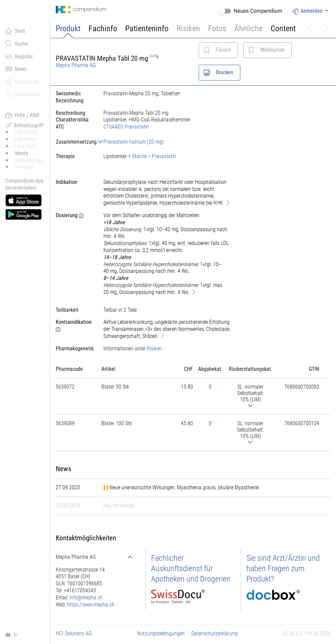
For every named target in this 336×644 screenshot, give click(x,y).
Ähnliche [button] (248, 29)
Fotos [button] (217, 29)
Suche (17, 44)
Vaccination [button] (23, 94)
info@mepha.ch (86, 598)
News (16, 69)
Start (15, 31)
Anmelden (308, 11)
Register (19, 56)
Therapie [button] (24, 167)
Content (283, 29)
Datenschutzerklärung (214, 633)
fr (15, 635)
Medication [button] (22, 82)
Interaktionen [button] (29, 160)
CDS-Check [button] (26, 132)
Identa (21, 153)
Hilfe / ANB (22, 115)
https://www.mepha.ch (91, 605)
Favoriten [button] (25, 146)
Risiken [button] (188, 29)
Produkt (68, 29)
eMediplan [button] (26, 139)
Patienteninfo (147, 29)
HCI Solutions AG (74, 633)
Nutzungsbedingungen (161, 633)
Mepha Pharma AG (76, 65)
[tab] (74, 142)
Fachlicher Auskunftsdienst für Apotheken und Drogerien (191, 568)
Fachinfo (103, 29)
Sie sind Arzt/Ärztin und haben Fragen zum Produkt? (283, 568)
